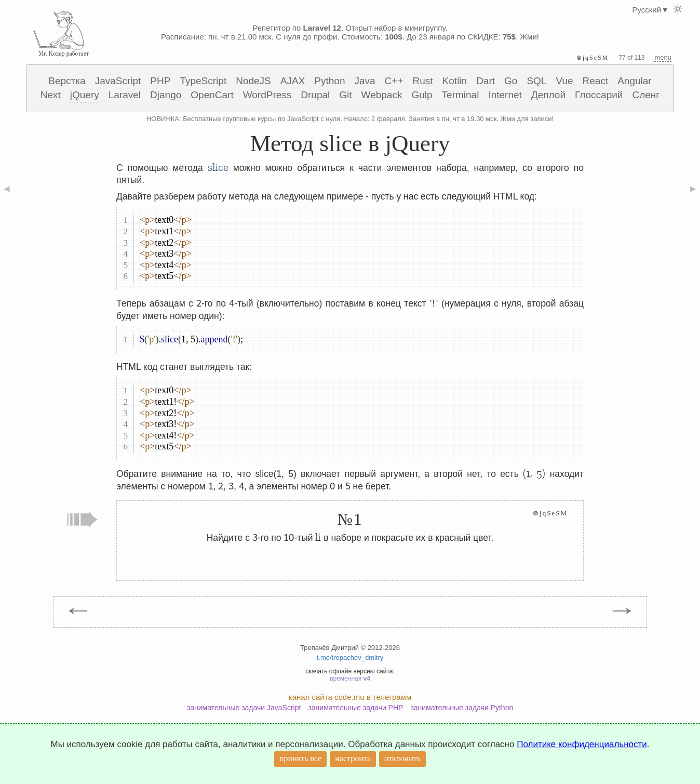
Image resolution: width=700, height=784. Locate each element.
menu (663, 57)
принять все (300, 758)
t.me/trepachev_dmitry (350, 657)
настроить (353, 758)
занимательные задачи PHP (355, 708)
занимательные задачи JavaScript (244, 708)
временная (350, 679)
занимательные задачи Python (462, 708)
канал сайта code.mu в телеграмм (350, 697)
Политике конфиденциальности (582, 744)
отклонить (402, 758)
